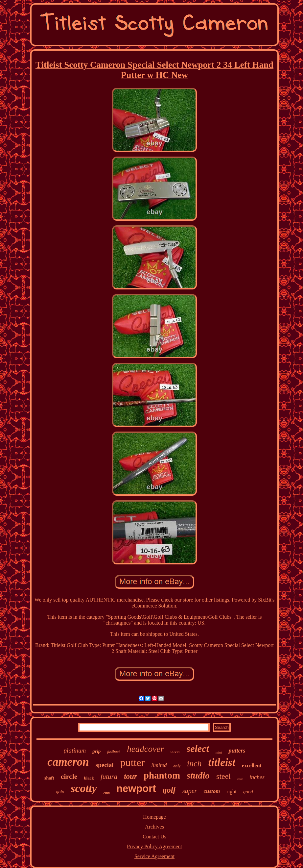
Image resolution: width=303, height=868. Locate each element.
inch (194, 764)
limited (159, 765)
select (198, 748)
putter (133, 762)
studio (198, 775)
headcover (145, 749)
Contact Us (154, 837)
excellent (252, 766)
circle (69, 776)
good (248, 792)
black (89, 778)
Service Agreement (154, 856)
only (177, 766)
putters (237, 751)
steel (223, 776)
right (231, 792)
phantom (162, 775)
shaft (49, 778)
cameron (68, 762)
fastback (114, 752)
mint (219, 752)
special (105, 765)
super (190, 791)
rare (240, 779)
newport (136, 789)
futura (109, 777)
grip (96, 751)
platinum (75, 750)
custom (212, 791)
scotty (84, 788)
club (107, 793)
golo (60, 792)
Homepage (154, 817)
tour (130, 776)
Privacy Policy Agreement (154, 846)
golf (169, 790)
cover (175, 751)
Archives (154, 827)
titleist (222, 762)
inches (257, 777)
